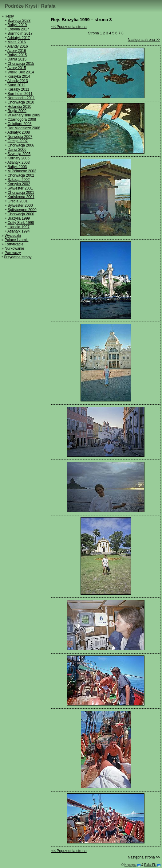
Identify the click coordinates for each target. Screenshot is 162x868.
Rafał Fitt (150, 865)
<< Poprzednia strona (69, 27)
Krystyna (130, 865)
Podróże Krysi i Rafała (30, 6)
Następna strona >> (144, 40)
